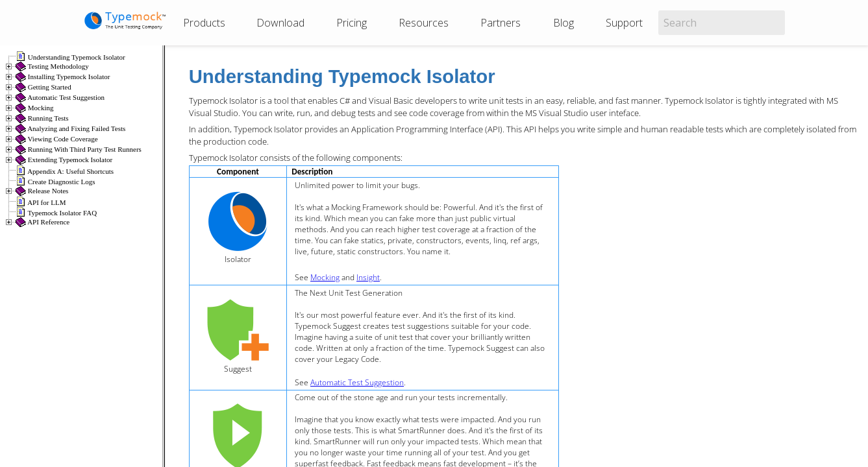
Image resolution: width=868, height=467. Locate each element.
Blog (564, 23)
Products (204, 23)
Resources (424, 23)
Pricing (352, 23)
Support (624, 23)
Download (280, 23)
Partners (501, 23)
